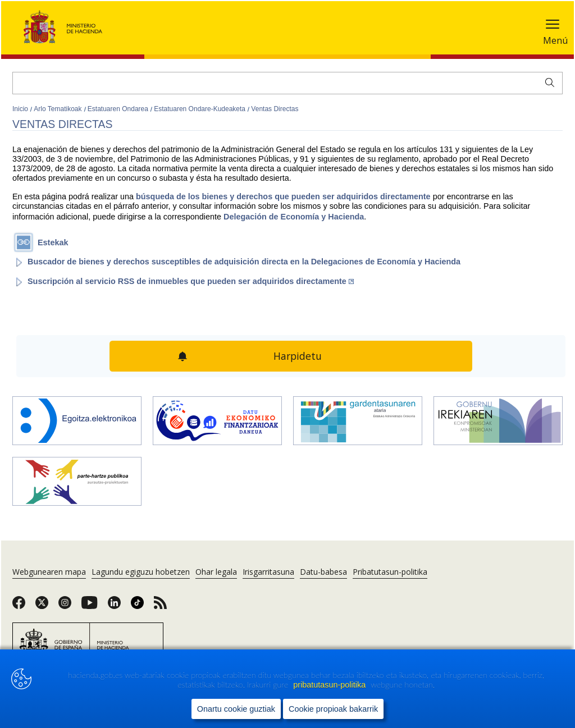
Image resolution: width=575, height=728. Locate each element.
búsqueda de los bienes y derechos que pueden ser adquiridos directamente (284, 196)
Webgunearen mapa (49, 572)
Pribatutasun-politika (390, 572)
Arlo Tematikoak (58, 109)
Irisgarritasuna (268, 572)
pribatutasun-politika (330, 685)
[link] (19, 606)
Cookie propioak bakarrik (333, 709)
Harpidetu (298, 356)
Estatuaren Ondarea (119, 109)
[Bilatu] (287, 83)
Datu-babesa (323, 572)
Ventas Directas (275, 109)
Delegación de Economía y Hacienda (293, 217)
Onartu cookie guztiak (236, 709)
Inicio (21, 109)
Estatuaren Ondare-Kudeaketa (200, 109)
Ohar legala (216, 572)
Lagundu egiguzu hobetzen (141, 572)
